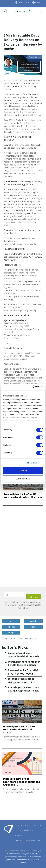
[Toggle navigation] (6, 11)
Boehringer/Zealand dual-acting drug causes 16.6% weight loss (23, 691)
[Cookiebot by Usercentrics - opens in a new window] (33, 387)
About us (18, 825)
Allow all (23, 471)
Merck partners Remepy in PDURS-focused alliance (24, 663)
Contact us (37, 825)
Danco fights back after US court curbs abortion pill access (23, 496)
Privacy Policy (20, 835)
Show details (33, 463)
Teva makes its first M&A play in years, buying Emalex (23, 673)
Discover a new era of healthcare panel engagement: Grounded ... (22, 782)
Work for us (36, 840)
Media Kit (39, 2)
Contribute (19, 830)
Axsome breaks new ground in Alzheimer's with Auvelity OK (24, 656)
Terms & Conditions (22, 840)
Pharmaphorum (9, 829)
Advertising (27, 825)
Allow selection (23, 479)
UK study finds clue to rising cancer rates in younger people (21, 682)
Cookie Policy (29, 830)
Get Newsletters (24, 2)
